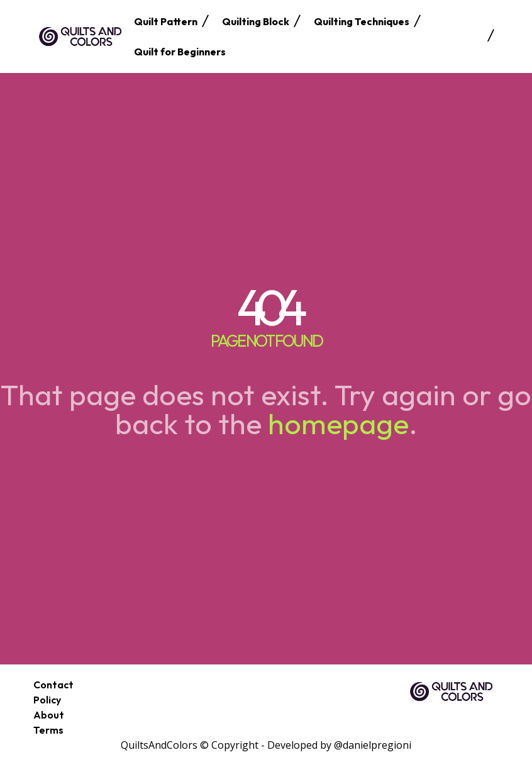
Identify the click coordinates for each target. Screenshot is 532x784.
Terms (48, 730)
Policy (47, 700)
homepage (338, 423)
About (49, 715)
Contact (53, 685)
